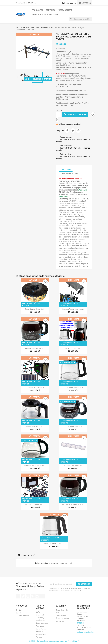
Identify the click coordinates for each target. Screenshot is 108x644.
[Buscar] (81, 19)
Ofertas (19, 610)
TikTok (43, 596)
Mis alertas (60, 621)
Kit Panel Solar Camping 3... (35, 387)
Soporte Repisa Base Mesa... (73, 309)
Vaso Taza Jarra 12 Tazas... (35, 348)
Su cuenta (61, 606)
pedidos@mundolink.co (86, 632)
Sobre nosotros (42, 623)
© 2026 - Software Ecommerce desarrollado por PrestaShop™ (54, 641)
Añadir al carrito (75, 115)
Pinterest (78, 131)
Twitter (23, 596)
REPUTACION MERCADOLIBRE (45, 15)
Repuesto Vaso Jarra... (35, 426)
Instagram (38, 596)
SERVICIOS (51, 10)
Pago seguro (41, 626)
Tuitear (73, 131)
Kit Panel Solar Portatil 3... (35, 504)
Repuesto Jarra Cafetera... (73, 426)
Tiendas (39, 637)
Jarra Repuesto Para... (73, 348)
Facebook (18, 596)
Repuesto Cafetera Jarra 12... (73, 504)
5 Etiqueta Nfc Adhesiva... (73, 465)
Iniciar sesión (61, 615)
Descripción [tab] (66, 169)
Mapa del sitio (41, 634)
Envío (38, 612)
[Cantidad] (58, 115)
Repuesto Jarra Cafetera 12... (73, 387)
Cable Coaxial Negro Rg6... (35, 309)
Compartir (67, 131)
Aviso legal (40, 615)
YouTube (28, 596)
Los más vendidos (22, 616)
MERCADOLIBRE (65, 10)
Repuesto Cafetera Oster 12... (54, 543)
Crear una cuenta (62, 618)
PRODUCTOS (38, 10)
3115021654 (31, 3)
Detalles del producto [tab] (70, 173)
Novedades (20, 613)
